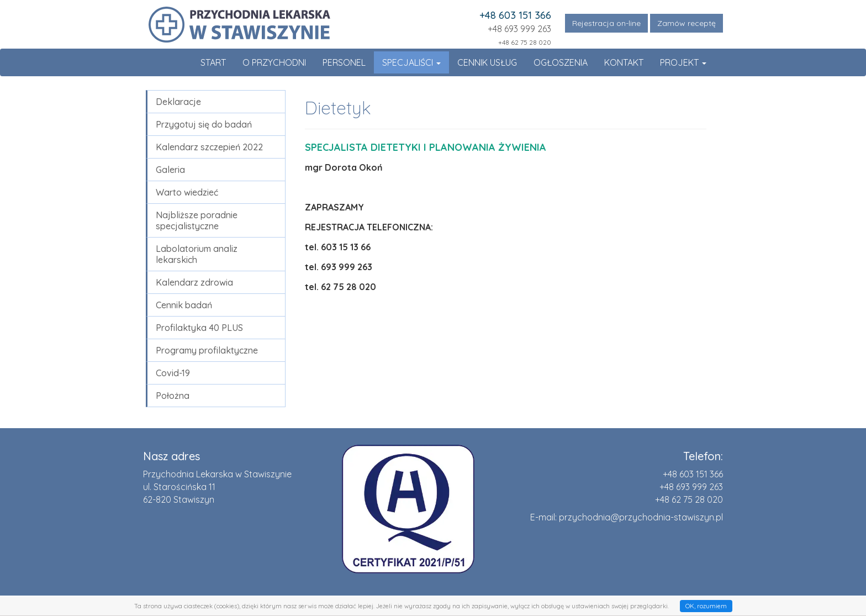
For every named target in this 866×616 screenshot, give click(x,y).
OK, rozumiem (706, 606)
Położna (173, 396)
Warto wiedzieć (187, 192)
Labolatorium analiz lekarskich (197, 254)
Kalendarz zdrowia (194, 282)
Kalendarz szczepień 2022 (209, 147)
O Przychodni (274, 62)
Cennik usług (487, 62)
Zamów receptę (687, 23)
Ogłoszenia (561, 62)
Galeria (170, 170)
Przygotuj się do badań (204, 124)
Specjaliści (411, 62)
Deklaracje (178, 102)
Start (213, 62)
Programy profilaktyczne (207, 350)
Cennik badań (184, 305)
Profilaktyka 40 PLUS (199, 328)
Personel (344, 62)
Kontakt (624, 62)
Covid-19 (173, 373)
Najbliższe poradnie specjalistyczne (197, 220)
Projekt (683, 62)
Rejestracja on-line (606, 23)
